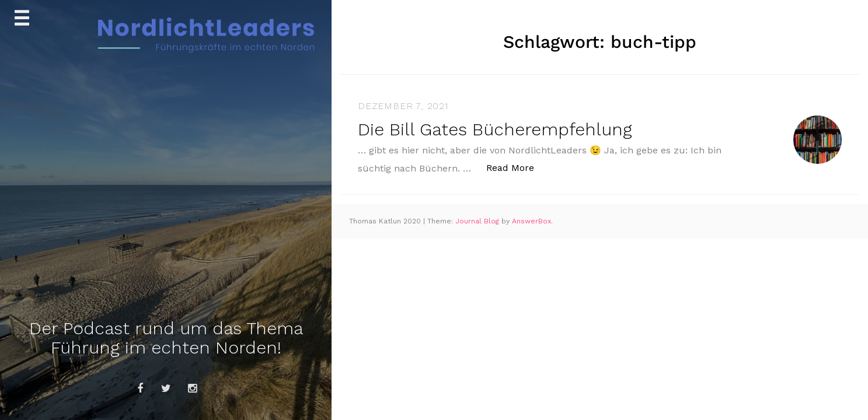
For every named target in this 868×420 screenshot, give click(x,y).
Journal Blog (478, 221)
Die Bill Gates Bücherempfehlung (495, 129)
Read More (516, 167)
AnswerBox (531, 221)
